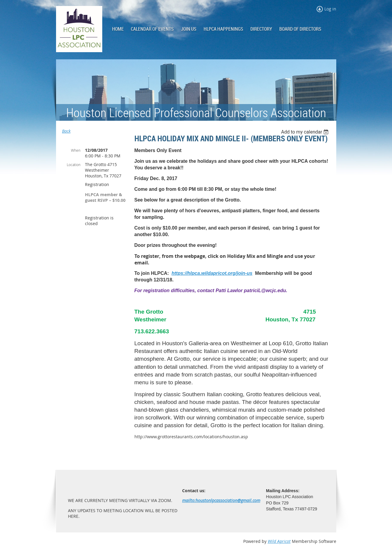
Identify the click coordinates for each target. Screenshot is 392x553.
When (76, 150)
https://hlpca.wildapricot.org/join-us (212, 273)
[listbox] (306, 132)
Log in (330, 9)
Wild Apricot (279, 541)
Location (74, 165)
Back (66, 131)
